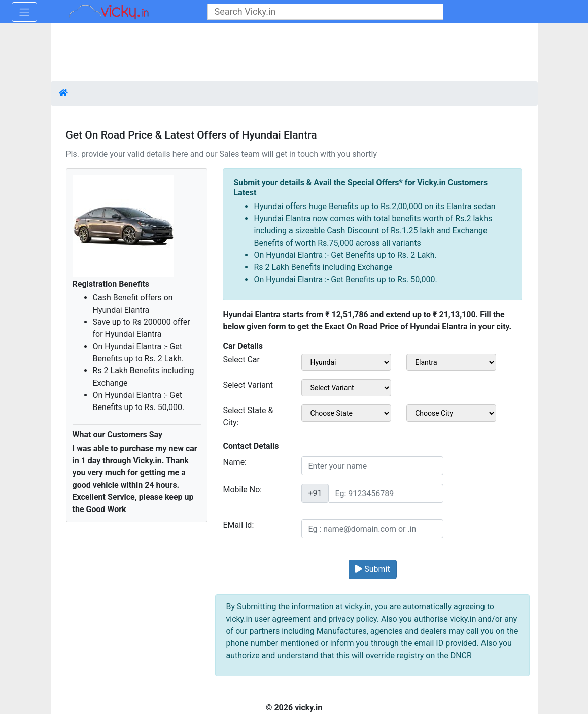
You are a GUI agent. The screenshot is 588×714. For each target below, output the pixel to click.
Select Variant (248, 385)
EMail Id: (238, 525)
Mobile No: (242, 489)
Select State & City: (248, 416)
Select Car (241, 360)
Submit (372, 569)
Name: (235, 462)
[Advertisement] (294, 53)
